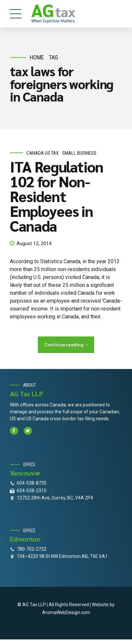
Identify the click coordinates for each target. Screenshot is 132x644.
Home (37, 57)
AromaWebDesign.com (66, 612)
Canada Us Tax (42, 153)
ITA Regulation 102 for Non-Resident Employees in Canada (57, 196)
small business (79, 153)
